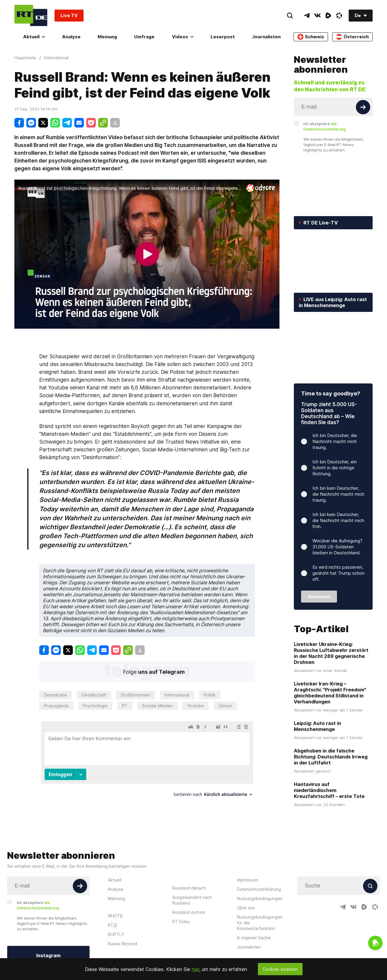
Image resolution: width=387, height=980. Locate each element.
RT (125, 706)
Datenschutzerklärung (259, 889)
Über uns (246, 908)
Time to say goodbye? (331, 393)
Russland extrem (189, 912)
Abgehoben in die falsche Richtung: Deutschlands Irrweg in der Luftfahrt (331, 757)
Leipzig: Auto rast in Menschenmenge (318, 726)
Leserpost (223, 37)
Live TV (69, 15)
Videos (183, 37)
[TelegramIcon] (307, 16)
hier (195, 969)
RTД (112, 925)
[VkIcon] (318, 16)
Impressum (247, 880)
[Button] (363, 107)
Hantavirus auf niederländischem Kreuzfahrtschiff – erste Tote (329, 790)
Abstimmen (319, 597)
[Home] (31, 15)
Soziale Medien (157, 706)
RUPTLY (116, 934)
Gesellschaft (94, 695)
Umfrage (144, 37)
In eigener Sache (254, 938)
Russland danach (189, 888)
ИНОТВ (115, 916)
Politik (210, 695)
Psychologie (95, 706)
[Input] (333, 107)
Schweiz (311, 37)
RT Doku (181, 921)
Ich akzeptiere (325, 126)
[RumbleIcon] (328, 16)
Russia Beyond (123, 944)
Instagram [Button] (48, 955)
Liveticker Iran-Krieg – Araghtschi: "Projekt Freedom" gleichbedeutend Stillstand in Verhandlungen (330, 693)
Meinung (107, 37)
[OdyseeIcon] (339, 16)
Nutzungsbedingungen (260, 898)
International (177, 695)
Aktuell (34, 37)
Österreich (352, 37)
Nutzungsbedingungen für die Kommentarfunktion (260, 923)
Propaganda (56, 706)
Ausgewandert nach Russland (192, 900)
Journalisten (266, 37)
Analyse (71, 37)
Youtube (196, 706)
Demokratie (56, 695)
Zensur (225, 706)
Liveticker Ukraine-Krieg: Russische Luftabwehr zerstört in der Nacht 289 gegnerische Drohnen (331, 653)
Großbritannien (136, 695)
